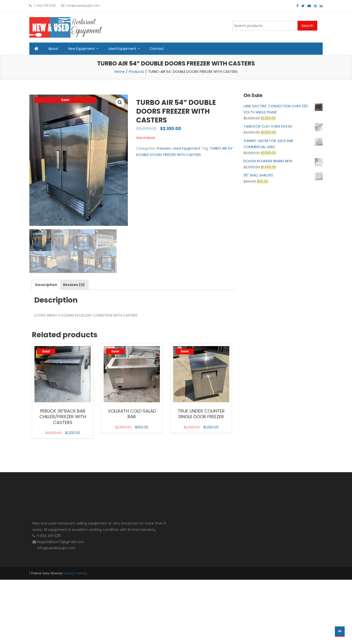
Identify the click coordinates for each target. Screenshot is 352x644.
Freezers (164, 148)
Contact (157, 49)
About (53, 49)
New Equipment (82, 49)
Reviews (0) (74, 285)
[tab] (46, 285)
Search (307, 26)
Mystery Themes (75, 573)
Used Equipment (122, 49)
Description (46, 285)
